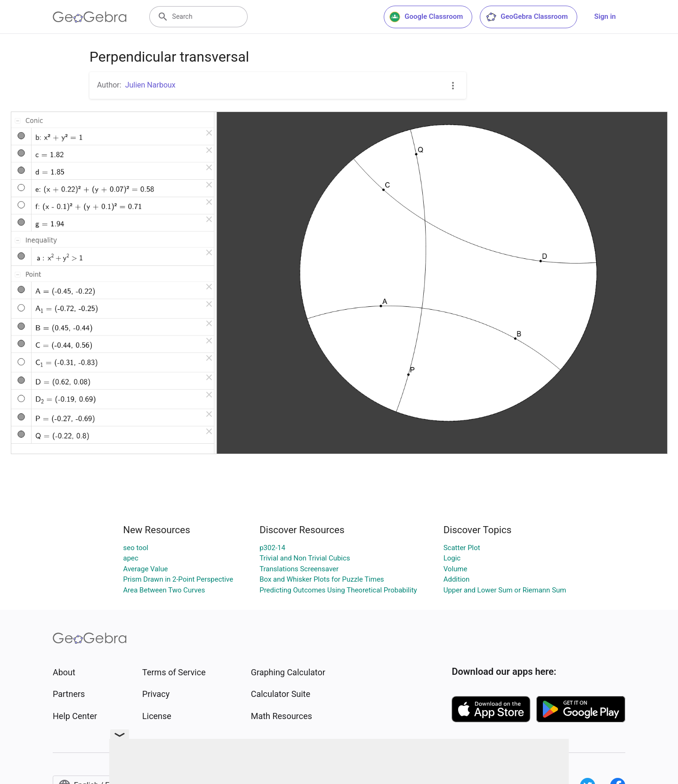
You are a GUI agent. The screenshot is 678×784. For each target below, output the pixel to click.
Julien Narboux (150, 85)
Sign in (605, 16)
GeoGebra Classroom (527, 17)
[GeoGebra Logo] (90, 17)
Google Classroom (426, 17)
